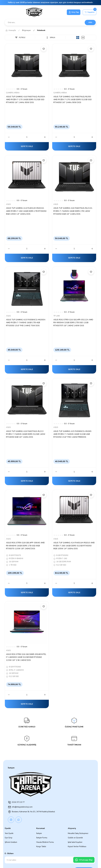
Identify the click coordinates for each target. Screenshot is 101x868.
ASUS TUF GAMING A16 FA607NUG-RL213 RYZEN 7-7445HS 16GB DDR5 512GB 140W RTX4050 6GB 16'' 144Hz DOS (26, 434)
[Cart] (89, 12)
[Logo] (34, 12)
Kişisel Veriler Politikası (77, 847)
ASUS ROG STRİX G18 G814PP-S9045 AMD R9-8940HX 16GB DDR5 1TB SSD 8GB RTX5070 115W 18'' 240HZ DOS (25, 546)
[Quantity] (27, 137)
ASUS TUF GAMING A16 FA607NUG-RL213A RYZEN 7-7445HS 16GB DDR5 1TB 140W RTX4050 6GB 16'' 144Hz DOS (73, 211)
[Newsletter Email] (50, 860)
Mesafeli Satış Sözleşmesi (78, 833)
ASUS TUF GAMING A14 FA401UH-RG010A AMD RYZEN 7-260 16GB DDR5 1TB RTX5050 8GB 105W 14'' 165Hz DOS (26, 211)
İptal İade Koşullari (75, 842)
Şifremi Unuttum (11, 842)
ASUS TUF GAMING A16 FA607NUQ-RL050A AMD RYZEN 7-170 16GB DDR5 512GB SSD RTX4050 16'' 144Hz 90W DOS (26, 100)
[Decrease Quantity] (9, 137)
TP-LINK (57, 316)
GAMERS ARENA (13, 93)
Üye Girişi (8, 838)
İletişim (39, 833)
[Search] (50, 22)
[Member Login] (74, 12)
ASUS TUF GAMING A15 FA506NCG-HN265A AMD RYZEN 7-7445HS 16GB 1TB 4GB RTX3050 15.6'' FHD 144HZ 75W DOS (26, 323)
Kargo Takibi (41, 847)
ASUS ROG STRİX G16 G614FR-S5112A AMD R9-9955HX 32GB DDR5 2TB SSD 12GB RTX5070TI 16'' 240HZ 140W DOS (73, 323)
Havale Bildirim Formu (45, 842)
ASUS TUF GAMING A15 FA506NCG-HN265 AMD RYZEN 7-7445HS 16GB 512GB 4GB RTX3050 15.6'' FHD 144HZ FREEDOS (72, 434)
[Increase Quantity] (45, 137)
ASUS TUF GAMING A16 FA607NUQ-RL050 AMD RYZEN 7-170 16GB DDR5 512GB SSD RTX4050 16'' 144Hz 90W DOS (73, 100)
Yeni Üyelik (9, 833)
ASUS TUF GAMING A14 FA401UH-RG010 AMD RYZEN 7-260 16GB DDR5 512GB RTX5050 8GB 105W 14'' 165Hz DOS (74, 546)
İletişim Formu (42, 838)
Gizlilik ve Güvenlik (75, 838)
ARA (90, 22)
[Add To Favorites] (44, 49)
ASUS (8, 204)
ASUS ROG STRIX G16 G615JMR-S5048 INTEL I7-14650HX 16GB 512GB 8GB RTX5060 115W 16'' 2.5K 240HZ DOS (26, 657)
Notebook (41, 30)
